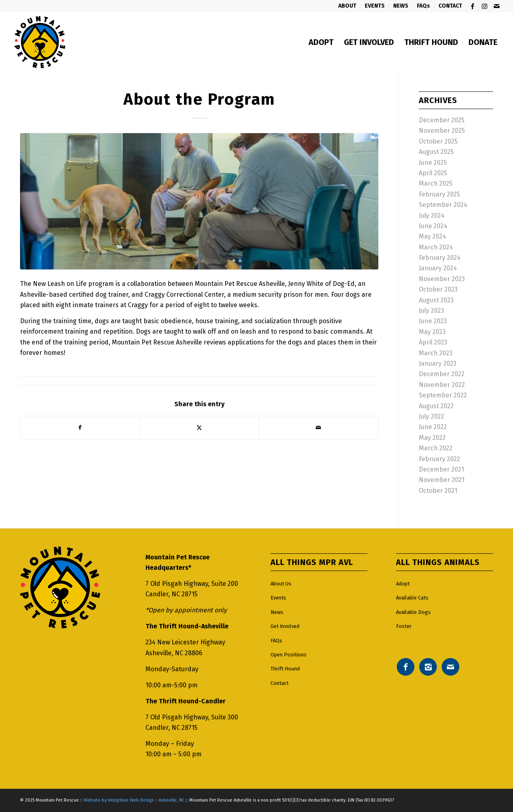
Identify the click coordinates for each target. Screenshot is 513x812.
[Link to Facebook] (472, 6)
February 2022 (439, 459)
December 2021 (441, 469)
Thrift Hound (285, 669)
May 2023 (432, 332)
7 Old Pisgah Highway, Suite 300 (192, 717)
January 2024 (438, 268)
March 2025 (436, 183)
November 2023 (442, 279)
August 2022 (436, 406)
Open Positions (289, 655)
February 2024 (440, 258)
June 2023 (433, 321)
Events (278, 598)
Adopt (403, 584)
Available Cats (412, 598)
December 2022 (442, 374)
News (277, 612)
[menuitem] (347, 6)
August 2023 (436, 300)
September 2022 (443, 395)
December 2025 (442, 120)
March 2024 (436, 247)
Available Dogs (413, 612)
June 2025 (433, 163)
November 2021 (442, 480)
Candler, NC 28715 (172, 594)
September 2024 (443, 205)
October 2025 (438, 141)
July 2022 (431, 416)
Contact (280, 683)
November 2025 (442, 131)
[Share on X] (199, 428)
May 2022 (432, 438)
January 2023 (438, 363)
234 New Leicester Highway (185, 642)
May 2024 (432, 236)
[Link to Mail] (497, 6)
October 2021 (438, 491)
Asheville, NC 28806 (174, 653)
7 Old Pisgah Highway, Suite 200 (192, 584)
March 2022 (436, 448)
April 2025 (433, 173)
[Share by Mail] (319, 428)
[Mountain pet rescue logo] (40, 42)
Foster (404, 626)
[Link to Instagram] (484, 6)
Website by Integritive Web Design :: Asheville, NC (134, 800)
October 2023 (438, 289)
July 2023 (431, 311)
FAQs (276, 641)
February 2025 (439, 194)
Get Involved (285, 626)
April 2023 (433, 342)
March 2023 (436, 353)
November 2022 (442, 385)
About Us (281, 584)
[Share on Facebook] (80, 428)
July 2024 (432, 216)
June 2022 (433, 427)
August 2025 (436, 152)
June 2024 (433, 226)
